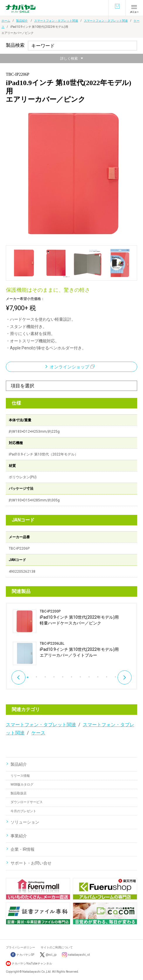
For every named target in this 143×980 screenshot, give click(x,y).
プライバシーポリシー (20, 947)
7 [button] (80, 675)
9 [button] (98, 675)
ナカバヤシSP (22, 955)
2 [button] (37, 675)
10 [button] (107, 675)
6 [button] (72, 675)
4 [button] (54, 675)
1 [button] (28, 675)
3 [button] (45, 675)
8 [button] (89, 675)
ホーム (6, 21)
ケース (38, 733)
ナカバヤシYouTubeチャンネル (32, 963)
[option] (71, 637)
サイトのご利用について (57, 947)
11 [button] (116, 675)
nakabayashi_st (79, 955)
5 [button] (63, 675)
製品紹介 (22, 21)
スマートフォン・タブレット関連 (56, 21)
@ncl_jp (51, 955)
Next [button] (125, 677)
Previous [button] (18, 677)
